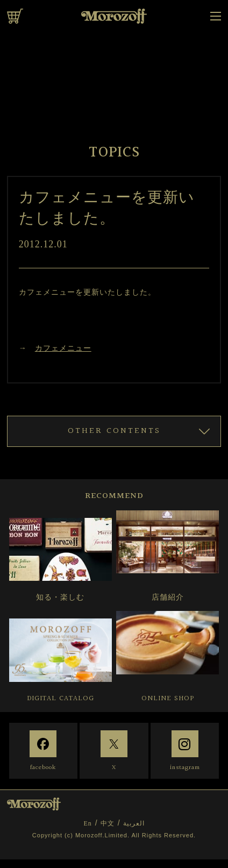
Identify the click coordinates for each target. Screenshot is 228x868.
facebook (43, 768)
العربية (134, 823)
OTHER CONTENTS (114, 431)
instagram (185, 768)
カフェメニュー (63, 348)
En (87, 823)
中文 (108, 823)
